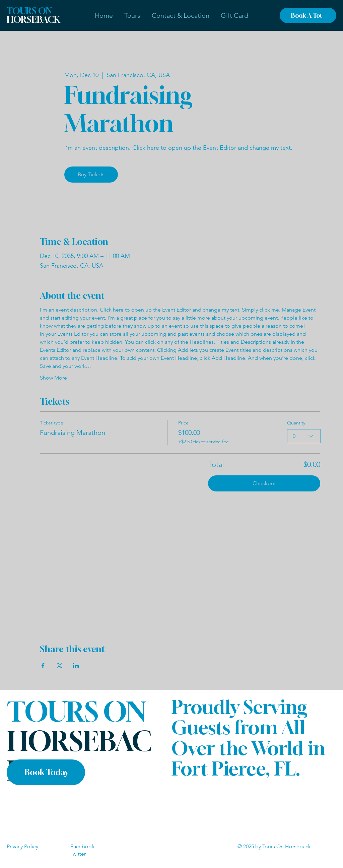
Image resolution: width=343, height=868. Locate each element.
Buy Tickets (91, 174)
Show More (53, 378)
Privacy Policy (22, 846)
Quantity (296, 423)
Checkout (264, 483)
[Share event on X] (59, 666)
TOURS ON (33, 15)
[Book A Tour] (308, 15)
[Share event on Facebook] (43, 666)
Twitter (78, 854)
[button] (132, 15)
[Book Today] (46, 772)
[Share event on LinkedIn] (76, 666)
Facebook (82, 846)
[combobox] (303, 436)
